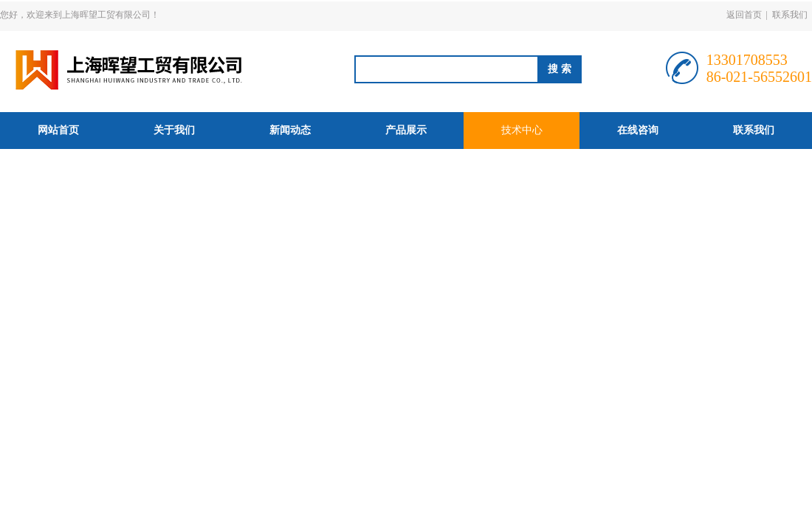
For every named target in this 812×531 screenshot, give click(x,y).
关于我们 (174, 130)
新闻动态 (290, 130)
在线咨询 (638, 130)
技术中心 (522, 130)
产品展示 (406, 130)
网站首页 (58, 130)
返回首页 (744, 15)
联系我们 (790, 15)
